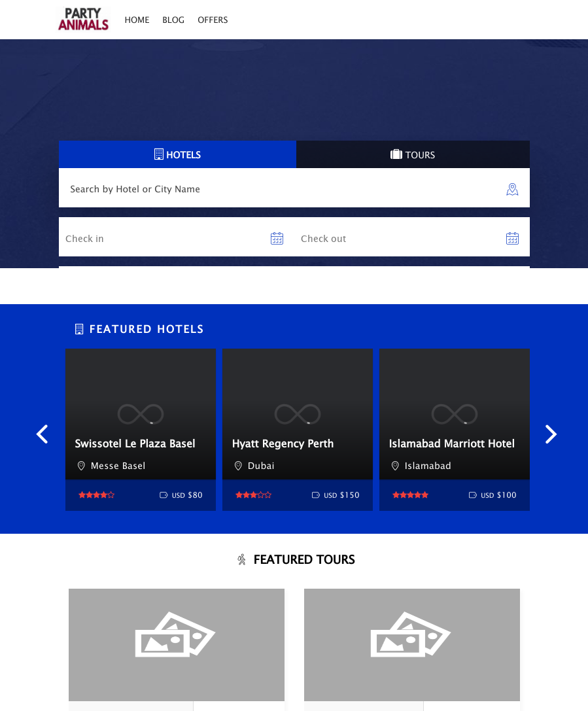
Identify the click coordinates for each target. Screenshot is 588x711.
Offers (213, 20)
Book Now (256, 673)
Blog (173, 20)
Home (137, 20)
